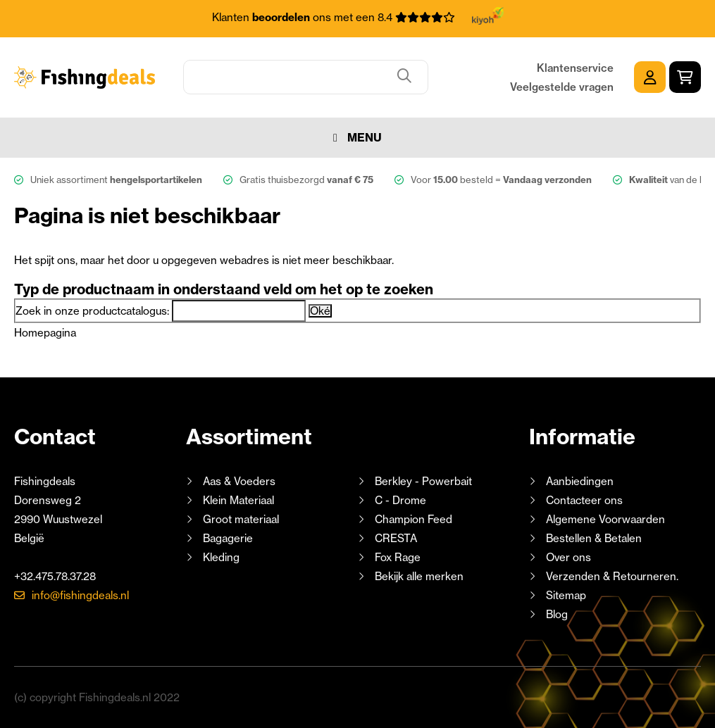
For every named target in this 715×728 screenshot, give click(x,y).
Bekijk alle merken (419, 576)
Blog (555, 614)
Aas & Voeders (239, 481)
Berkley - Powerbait (423, 481)
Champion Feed (414, 519)
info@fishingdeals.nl (80, 595)
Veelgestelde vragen (562, 87)
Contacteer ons (584, 500)
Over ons (568, 557)
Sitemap (566, 595)
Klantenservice (575, 68)
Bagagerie (228, 538)
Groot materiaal (241, 519)
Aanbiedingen (580, 481)
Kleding (221, 557)
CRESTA (396, 538)
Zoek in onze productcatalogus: (92, 311)
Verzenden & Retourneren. (612, 576)
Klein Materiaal (238, 500)
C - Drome (400, 500)
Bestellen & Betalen (594, 538)
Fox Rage (398, 557)
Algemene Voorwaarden (605, 519)
